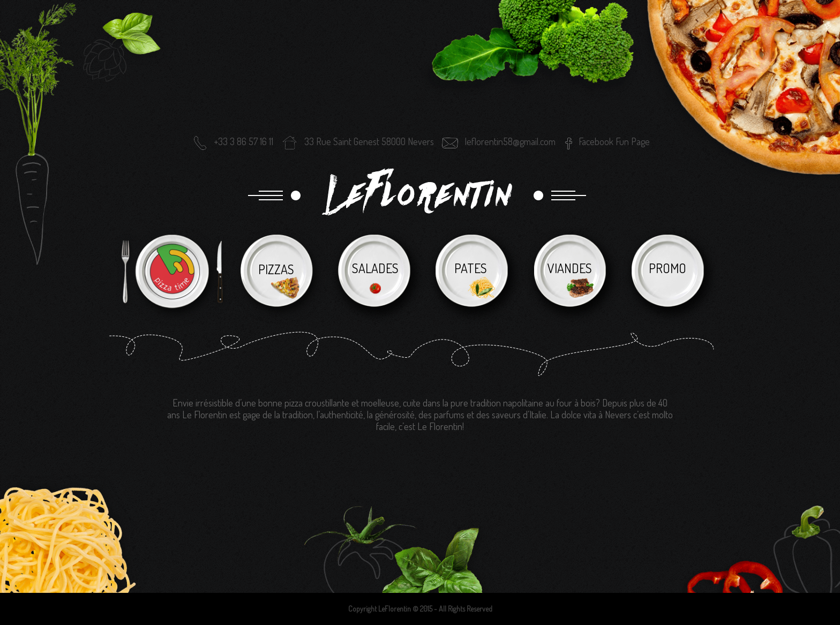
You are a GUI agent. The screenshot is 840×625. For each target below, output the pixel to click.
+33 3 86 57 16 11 (232, 141)
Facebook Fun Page (614, 141)
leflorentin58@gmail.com (498, 141)
